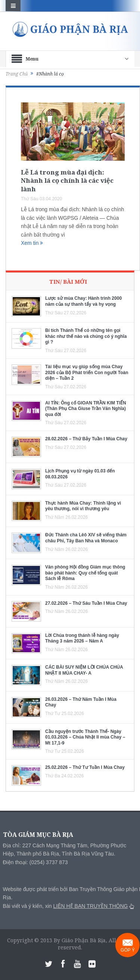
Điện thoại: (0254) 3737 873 (35, 862)
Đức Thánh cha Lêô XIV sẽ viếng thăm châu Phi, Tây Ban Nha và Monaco (86, 538)
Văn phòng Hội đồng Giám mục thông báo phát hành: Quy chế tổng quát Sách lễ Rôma (85, 573)
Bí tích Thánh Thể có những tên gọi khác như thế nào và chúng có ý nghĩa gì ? (86, 336)
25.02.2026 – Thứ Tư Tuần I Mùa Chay (85, 767)
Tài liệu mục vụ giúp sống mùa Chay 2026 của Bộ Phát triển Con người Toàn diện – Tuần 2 (87, 372)
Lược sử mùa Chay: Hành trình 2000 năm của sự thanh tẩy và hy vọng (83, 301)
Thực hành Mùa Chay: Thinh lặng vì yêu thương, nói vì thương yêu (83, 506)
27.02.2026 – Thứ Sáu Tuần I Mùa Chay (86, 603)
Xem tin (32, 243)
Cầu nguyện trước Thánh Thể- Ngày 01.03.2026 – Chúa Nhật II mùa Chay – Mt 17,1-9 (85, 737)
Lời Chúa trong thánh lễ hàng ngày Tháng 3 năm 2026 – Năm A (82, 638)
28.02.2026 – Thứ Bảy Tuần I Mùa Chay (86, 439)
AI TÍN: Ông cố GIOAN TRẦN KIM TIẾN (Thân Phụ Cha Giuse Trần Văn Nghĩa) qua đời (86, 409)
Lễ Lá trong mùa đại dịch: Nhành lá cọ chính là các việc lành (67, 180)
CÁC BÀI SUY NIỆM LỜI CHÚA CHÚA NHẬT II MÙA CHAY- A (84, 670)
